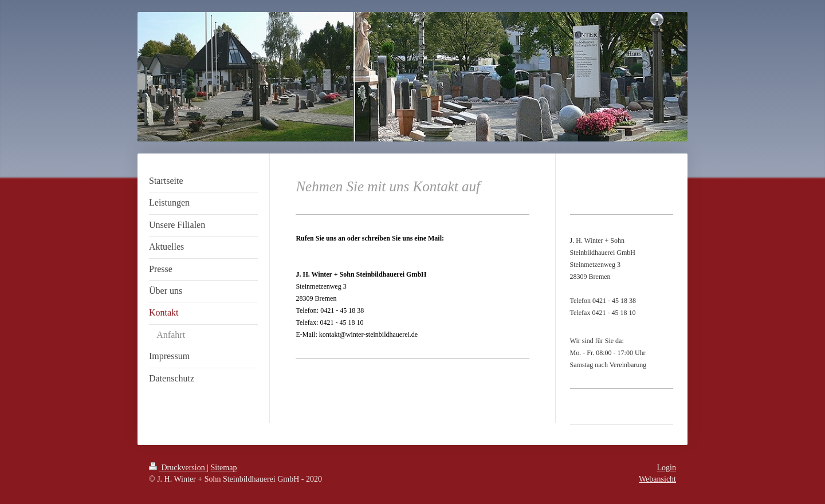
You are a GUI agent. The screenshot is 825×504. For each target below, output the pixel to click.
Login (667, 468)
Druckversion (178, 468)
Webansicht (657, 479)
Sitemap (224, 468)
